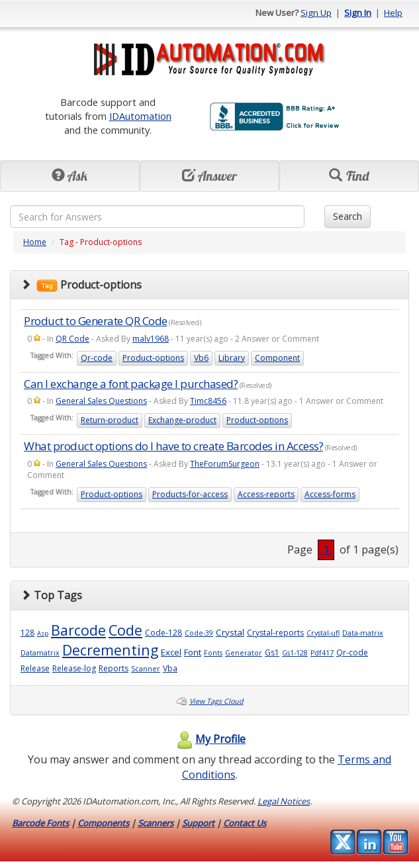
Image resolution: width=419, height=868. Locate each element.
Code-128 (163, 633)
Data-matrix (363, 633)
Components (103, 823)
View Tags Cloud (216, 701)
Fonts (213, 653)
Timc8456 (208, 401)
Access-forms (330, 494)
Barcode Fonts (40, 823)
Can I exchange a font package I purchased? (131, 384)
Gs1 (272, 652)
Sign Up (316, 13)
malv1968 (151, 339)
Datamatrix (40, 653)
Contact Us (245, 823)
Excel (171, 652)
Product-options (153, 358)
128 (27, 633)
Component (277, 358)
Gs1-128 (295, 653)
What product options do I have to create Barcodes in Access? (173, 446)
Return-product (110, 420)
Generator (244, 653)
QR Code (72, 339)
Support (198, 823)
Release (35, 668)
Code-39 (199, 633)
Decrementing (110, 650)
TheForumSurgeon (225, 464)
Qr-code (97, 358)
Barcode (78, 630)
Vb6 (201, 358)
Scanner (146, 669)
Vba (170, 668)
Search (348, 216)
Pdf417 (322, 653)
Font (193, 652)
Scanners (156, 823)
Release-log (74, 668)
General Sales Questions (101, 401)
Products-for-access (190, 494)
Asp (43, 633)
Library (232, 358)
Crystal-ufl (323, 633)
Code (125, 630)
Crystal (230, 632)
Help (393, 13)
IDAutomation (140, 116)
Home (35, 242)
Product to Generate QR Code (96, 321)
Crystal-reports (275, 633)
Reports (114, 668)
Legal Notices (284, 801)
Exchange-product (182, 420)
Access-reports (266, 494)
